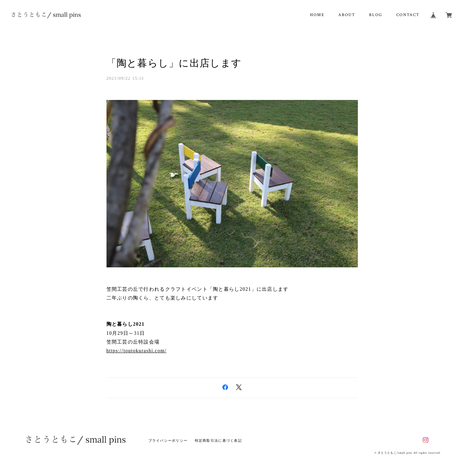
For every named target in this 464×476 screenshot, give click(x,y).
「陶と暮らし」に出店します (174, 63)
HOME (317, 15)
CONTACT (408, 15)
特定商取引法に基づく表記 (218, 441)
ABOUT (347, 15)
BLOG (375, 15)
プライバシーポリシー (168, 441)
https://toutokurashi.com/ (137, 351)
